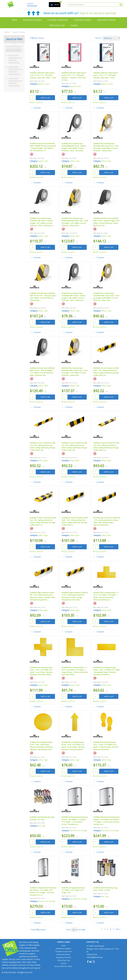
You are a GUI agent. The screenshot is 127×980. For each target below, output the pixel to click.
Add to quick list (36, 102)
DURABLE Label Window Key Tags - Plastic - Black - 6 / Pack (106, 889)
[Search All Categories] (95, 5)
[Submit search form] (121, 5)
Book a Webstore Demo (63, 966)
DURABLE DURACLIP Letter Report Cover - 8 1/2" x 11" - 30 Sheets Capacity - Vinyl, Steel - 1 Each (105, 75)
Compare (35, 108)
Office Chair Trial (57, 25)
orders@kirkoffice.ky (95, 957)
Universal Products (83, 20)
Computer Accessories (58, 20)
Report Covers (44, 84)
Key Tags (42, 826)
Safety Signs (106, 386)
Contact (74, 25)
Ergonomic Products (106, 20)
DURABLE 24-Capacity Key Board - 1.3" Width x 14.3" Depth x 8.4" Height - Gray (74, 890)
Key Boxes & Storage (78, 830)
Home (14, 20)
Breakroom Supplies (32, 20)
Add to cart (45, 98)
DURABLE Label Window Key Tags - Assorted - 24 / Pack (42, 818)
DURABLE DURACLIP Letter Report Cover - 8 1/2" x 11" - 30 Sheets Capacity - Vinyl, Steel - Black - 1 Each (43, 75)
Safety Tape (43, 161)
